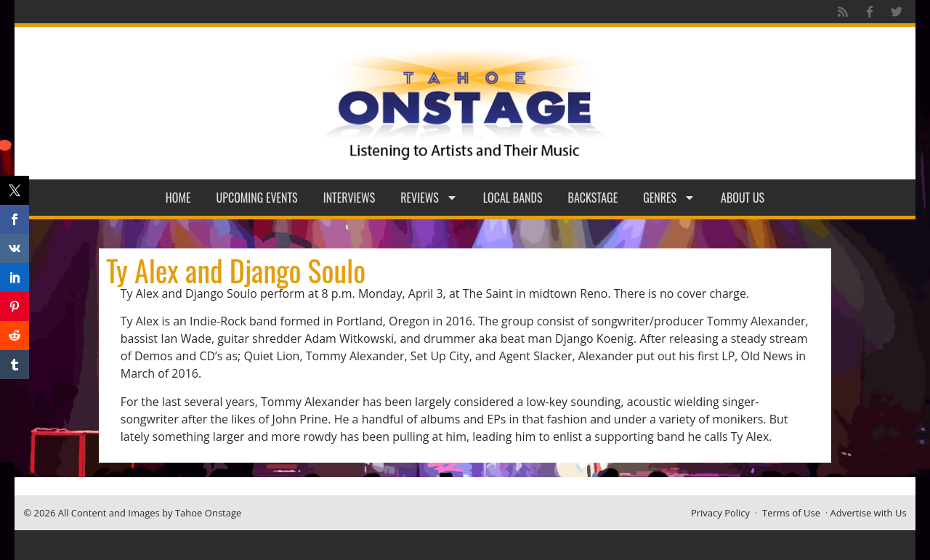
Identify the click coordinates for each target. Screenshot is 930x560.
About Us (743, 198)
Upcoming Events (257, 198)
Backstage (593, 198)
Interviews (349, 198)
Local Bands (513, 198)
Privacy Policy (720, 513)
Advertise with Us (869, 513)
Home (178, 198)
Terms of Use (791, 513)
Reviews (429, 198)
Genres (669, 198)
